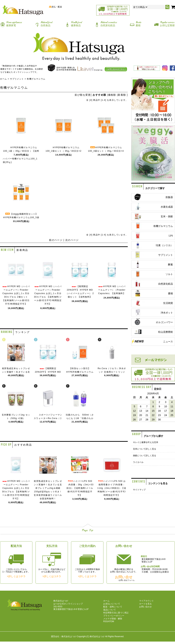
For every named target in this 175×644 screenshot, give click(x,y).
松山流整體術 (152, 332)
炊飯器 (152, 197)
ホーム (3, 79)
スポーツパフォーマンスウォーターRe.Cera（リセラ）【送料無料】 (48, 418)
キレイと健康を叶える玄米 (146, 442)
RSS (105, 621)
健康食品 (76, 24)
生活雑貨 (152, 303)
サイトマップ (139, 490)
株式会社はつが (97, 636)
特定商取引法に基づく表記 (116, 613)
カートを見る (145, 604)
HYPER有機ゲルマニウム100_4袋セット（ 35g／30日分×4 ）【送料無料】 (106, 151)
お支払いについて (112, 604)
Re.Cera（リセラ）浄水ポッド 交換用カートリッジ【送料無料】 (112, 372)
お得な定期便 (167, 24)
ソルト (152, 274)
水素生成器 (152, 207)
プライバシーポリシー (114, 616)
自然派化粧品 (109, 24)
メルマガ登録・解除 (113, 619)
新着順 (122, 95)
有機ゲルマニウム (36, 79)
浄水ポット (152, 312)
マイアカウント (146, 601)
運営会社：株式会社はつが (64, 636)
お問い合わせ (145, 607)
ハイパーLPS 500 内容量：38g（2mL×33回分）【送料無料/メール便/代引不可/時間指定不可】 (80, 488)
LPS (152, 235)
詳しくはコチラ (17, 576)
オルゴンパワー (152, 322)
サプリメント (17, 79)
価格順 (112, 95)
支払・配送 (57, 7)
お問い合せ (124, 577)
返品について (110, 610)
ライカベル (138, 462)
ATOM (111, 621)
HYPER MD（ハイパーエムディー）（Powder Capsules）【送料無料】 (112, 290)
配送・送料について (113, 607)
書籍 (138, 24)
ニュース (152, 341)
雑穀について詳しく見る (145, 456)
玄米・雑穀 (152, 216)
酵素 (152, 264)
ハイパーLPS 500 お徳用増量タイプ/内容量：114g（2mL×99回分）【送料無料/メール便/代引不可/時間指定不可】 (112, 488)
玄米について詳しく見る (145, 449)
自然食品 (46, 24)
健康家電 (14, 24)
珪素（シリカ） (152, 245)
